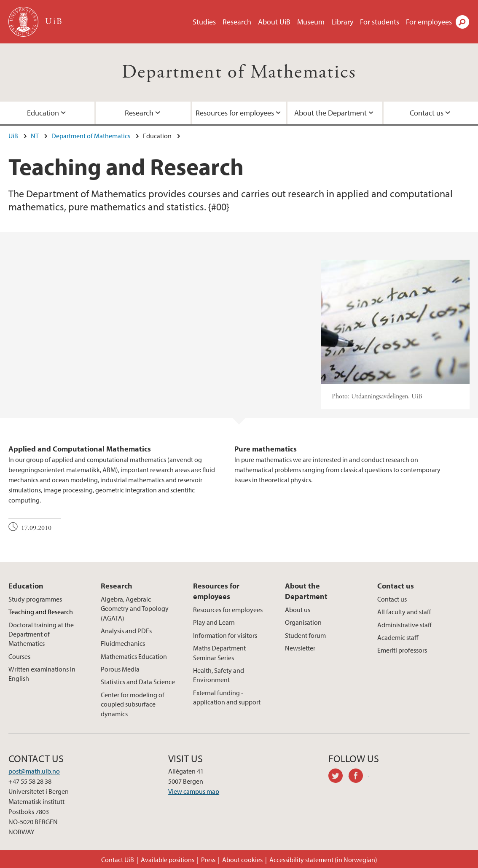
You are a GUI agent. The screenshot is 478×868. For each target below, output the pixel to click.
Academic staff (398, 637)
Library (342, 22)
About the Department (330, 113)
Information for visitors (225, 635)
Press (208, 860)
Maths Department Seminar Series (219, 653)
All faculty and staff (404, 612)
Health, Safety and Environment (219, 675)
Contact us (396, 586)
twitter (338, 777)
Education (26, 586)
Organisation (303, 622)
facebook (359, 777)
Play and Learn (214, 622)
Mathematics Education (134, 656)
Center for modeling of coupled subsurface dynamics (133, 704)
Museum (311, 22)
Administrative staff (404, 625)
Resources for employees (235, 113)
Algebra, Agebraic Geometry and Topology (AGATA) (135, 609)
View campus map (194, 791)
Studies (204, 22)
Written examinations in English (42, 674)
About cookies (242, 860)
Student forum (305, 635)
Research (237, 22)
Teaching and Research (41, 612)
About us (298, 610)
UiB (13, 136)
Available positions (168, 860)
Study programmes (35, 599)
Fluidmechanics (123, 643)
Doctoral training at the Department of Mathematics (41, 634)
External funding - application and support (227, 697)
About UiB (274, 22)
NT (35, 136)
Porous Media (120, 669)
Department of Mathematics (239, 72)
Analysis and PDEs (126, 631)
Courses (19, 656)
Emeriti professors (402, 650)
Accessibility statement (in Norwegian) (323, 860)
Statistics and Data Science (138, 682)
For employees (429, 22)
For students (380, 22)
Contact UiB (118, 860)
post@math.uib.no (34, 771)
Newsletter (300, 648)
